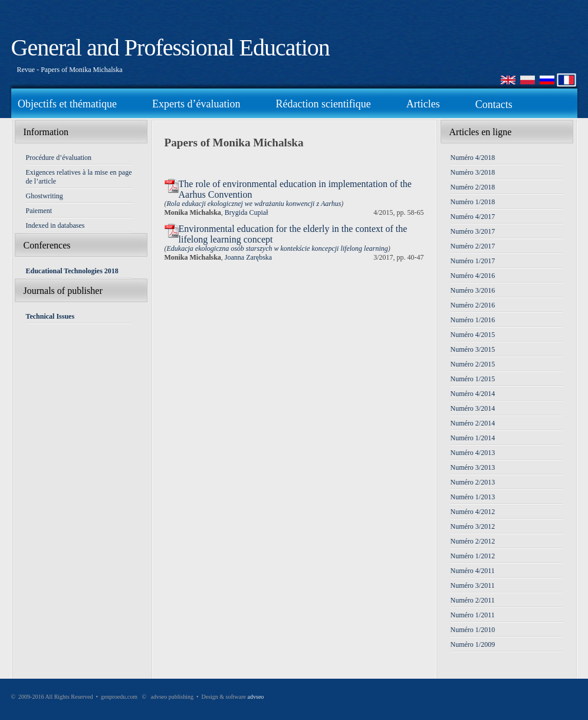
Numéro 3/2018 (473, 172)
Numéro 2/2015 (473, 364)
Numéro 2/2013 (473, 482)
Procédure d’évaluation (59, 158)
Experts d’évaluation (196, 104)
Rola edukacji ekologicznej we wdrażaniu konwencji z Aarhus (254, 204)
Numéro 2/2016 (473, 305)
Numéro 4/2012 (473, 512)
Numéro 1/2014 (473, 438)
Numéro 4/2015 (473, 335)
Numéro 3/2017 (473, 231)
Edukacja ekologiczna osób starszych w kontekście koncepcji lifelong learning (277, 248)
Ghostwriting (45, 196)
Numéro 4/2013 (473, 453)
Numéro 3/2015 (473, 349)
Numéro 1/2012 (473, 556)
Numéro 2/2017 (473, 246)
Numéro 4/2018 (473, 158)
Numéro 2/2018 (473, 187)
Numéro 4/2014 (473, 394)
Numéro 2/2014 (473, 423)
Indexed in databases (55, 225)
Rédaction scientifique (323, 104)
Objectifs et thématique (67, 104)
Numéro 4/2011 (473, 571)
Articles (423, 104)
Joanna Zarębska (248, 257)
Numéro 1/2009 (473, 644)
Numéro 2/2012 (473, 541)
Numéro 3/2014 (473, 408)
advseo (256, 697)
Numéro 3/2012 (473, 526)
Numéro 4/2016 (473, 276)
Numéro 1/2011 (473, 615)
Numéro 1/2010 (473, 630)
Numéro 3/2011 (473, 585)
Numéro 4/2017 (473, 217)
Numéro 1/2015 (473, 379)
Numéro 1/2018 (473, 202)
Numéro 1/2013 (473, 497)
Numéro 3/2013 (473, 467)
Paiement (39, 211)
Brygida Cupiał (247, 212)
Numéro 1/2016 (473, 320)
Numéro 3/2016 (473, 290)
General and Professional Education (170, 48)
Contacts (494, 104)
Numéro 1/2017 (473, 261)
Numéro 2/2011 (473, 600)
